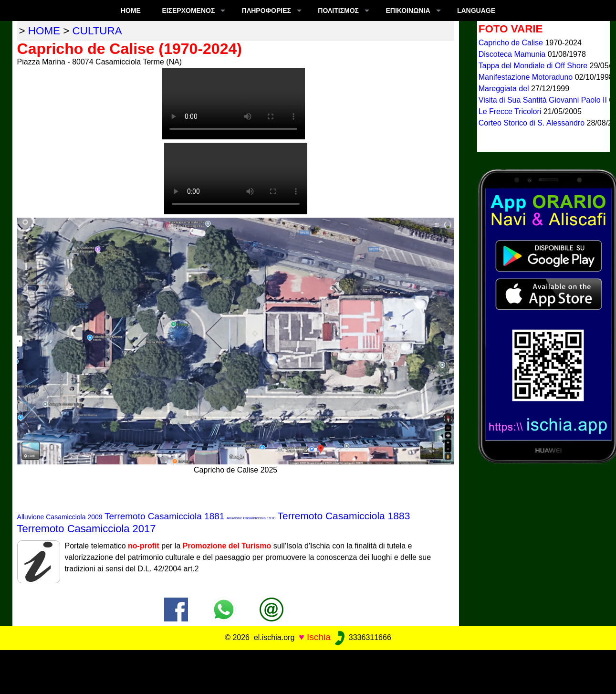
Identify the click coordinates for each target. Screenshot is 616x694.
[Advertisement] (308, 672)
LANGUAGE (476, 11)
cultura (97, 31)
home (44, 31)
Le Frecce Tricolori (511, 111)
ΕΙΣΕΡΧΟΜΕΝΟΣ (188, 11)
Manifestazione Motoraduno (527, 77)
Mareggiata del (505, 89)
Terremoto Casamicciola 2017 (87, 529)
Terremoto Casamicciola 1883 (344, 516)
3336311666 (362, 637)
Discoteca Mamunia (513, 54)
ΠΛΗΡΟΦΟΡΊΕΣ (266, 11)
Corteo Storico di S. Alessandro (533, 123)
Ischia (319, 637)
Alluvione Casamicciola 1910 (251, 518)
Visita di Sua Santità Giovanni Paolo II (544, 100)
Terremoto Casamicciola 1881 (164, 516)
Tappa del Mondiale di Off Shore (534, 66)
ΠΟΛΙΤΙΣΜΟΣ (338, 11)
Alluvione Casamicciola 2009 (60, 517)
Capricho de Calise (512, 43)
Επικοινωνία (408, 11)
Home (131, 11)
